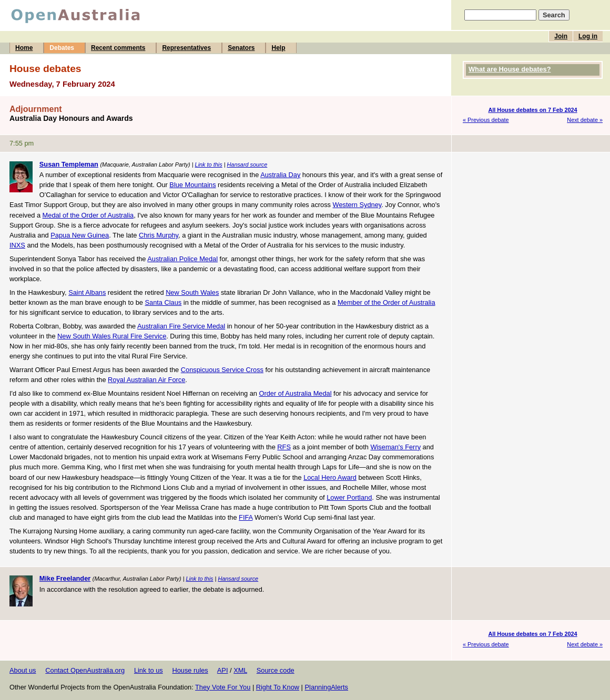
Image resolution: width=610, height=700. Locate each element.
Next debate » (585, 120)
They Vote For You (223, 687)
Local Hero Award (330, 477)
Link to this (209, 164)
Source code (276, 670)
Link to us (149, 670)
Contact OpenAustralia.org (85, 670)
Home (24, 48)
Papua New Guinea (80, 235)
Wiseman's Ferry (395, 447)
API (223, 670)
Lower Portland (349, 497)
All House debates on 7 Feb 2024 (532, 110)
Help (278, 48)
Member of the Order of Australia (387, 302)
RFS (284, 447)
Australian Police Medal (182, 259)
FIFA (246, 517)
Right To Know (278, 687)
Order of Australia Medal (296, 393)
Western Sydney (357, 205)
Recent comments (118, 48)
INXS (17, 245)
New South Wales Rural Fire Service (112, 336)
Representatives (186, 48)
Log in (588, 36)
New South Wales (192, 292)
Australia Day (280, 175)
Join (561, 36)
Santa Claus (164, 302)
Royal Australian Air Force (146, 380)
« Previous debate (486, 120)
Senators (241, 48)
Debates (62, 48)
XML (240, 670)
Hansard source (247, 164)
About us (23, 670)
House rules (190, 670)
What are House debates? (510, 69)
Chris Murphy (159, 235)
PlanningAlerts (327, 687)
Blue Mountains (192, 185)
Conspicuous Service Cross (222, 370)
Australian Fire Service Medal (181, 326)
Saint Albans (87, 292)
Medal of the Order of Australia (88, 215)
